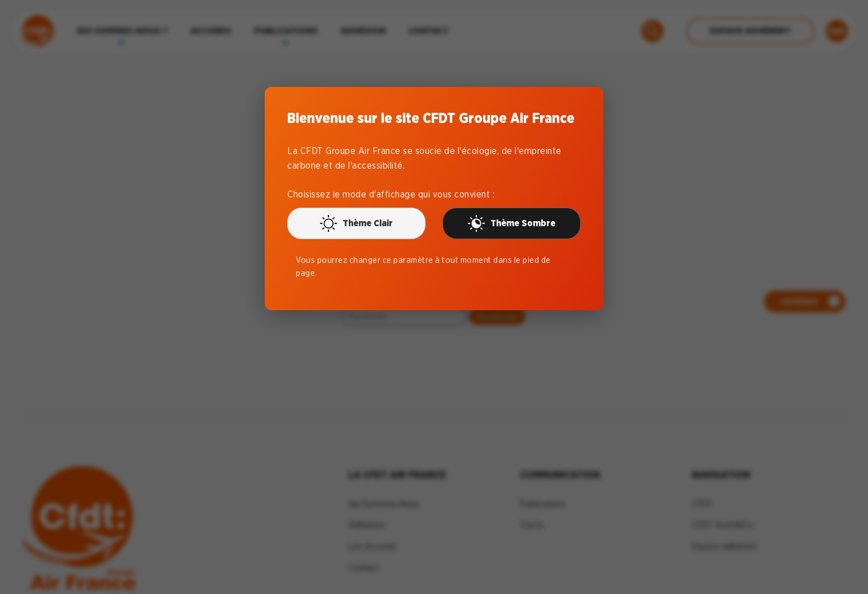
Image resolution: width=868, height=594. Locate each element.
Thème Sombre (512, 223)
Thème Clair (356, 223)
